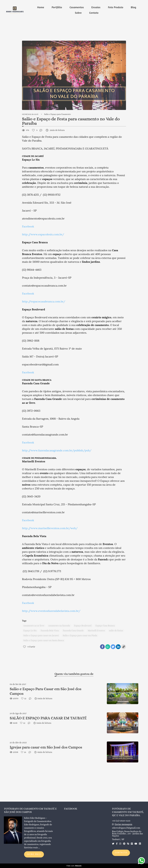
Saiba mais (34, 854)
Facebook (28, 226)
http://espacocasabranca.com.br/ (44, 301)
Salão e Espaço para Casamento (58, 114)
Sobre (78, 13)
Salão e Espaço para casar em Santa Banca (44, 640)
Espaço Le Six (30, 631)
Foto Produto (116, 7)
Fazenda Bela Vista (50, 631)
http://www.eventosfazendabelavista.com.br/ (51, 611)
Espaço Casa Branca (105, 626)
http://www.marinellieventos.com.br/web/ (50, 528)
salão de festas (116, 631)
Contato (94, 13)
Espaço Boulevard (83, 626)
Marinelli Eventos (96, 631)
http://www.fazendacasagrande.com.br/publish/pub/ (57, 450)
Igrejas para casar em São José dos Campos (46, 747)
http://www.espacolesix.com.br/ (43, 234)
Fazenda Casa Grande (73, 631)
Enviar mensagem (124, 824)
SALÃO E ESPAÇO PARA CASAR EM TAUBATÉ (48, 718)
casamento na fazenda (59, 626)
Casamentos (77, 7)
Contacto (121, 853)
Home (41, 7)
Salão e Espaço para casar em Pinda (80, 635)
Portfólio (57, 7)
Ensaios (96, 7)
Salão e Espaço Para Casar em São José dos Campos (46, 691)
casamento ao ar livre (34, 626)
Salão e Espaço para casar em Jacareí (41, 635)
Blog (133, 7)
